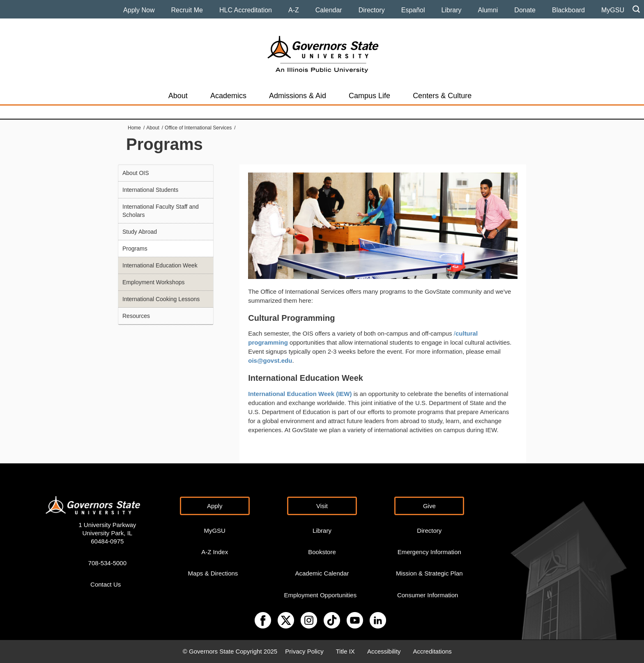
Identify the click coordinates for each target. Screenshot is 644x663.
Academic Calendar (322, 573)
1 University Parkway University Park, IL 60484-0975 (107, 533)
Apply (215, 506)
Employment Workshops (153, 282)
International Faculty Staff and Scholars (161, 211)
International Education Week (160, 265)
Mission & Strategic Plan (429, 573)
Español (413, 10)
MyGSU (613, 10)
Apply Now (139, 10)
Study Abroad (140, 232)
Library (452, 10)
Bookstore (322, 552)
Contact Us (106, 584)
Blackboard (568, 10)
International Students (150, 190)
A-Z (294, 10)
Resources (136, 316)
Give (429, 506)
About (178, 96)
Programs (135, 249)
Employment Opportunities (320, 595)
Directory (372, 10)
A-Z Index (215, 552)
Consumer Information (428, 595)
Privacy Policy (304, 651)
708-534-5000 (107, 563)
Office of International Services (198, 128)
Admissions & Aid (298, 96)
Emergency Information (429, 552)
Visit (322, 506)
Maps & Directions (213, 573)
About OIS (136, 173)
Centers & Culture (442, 96)
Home (134, 128)
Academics (228, 96)
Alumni (488, 10)
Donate (525, 10)
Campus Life (369, 96)
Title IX (345, 651)
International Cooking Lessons (161, 299)
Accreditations (432, 651)
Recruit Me (187, 10)
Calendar (329, 10)
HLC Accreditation (246, 10)
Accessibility (384, 651)
